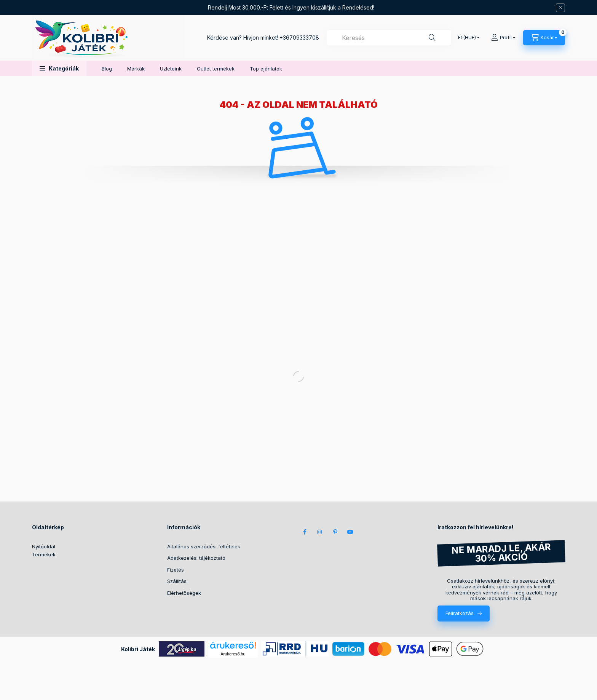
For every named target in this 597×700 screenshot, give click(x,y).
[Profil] (503, 38)
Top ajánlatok (266, 69)
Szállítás (177, 581)
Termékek (44, 554)
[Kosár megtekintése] (544, 38)
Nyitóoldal (44, 546)
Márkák (136, 69)
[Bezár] (560, 8)
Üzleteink (171, 69)
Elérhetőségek (184, 593)
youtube (350, 532)
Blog (107, 69)
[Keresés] (432, 38)
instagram (320, 532)
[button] (59, 68)
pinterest (335, 532)
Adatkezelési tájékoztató (196, 558)
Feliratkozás (460, 613)
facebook (305, 532)
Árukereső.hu (233, 654)
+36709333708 (299, 38)
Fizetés (176, 570)
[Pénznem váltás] (467, 38)
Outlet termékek (216, 69)
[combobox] (389, 38)
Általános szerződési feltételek (204, 546)
